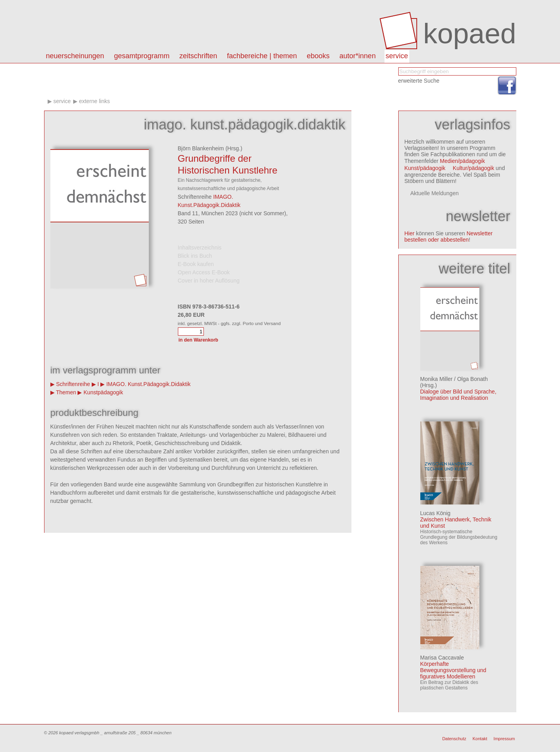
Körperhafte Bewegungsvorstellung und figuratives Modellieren (453, 670)
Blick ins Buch (195, 256)
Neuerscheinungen (75, 56)
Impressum (504, 739)
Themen (66, 392)
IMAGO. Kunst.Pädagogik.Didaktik (148, 384)
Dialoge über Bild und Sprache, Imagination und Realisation (458, 395)
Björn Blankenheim (201, 148)
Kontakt (480, 739)
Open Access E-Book (204, 272)
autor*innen (358, 56)
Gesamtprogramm (142, 56)
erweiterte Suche (419, 81)
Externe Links (95, 101)
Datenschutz (454, 739)
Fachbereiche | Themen (262, 56)
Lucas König (435, 513)
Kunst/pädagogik (425, 168)
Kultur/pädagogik (474, 168)
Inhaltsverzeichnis (200, 248)
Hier (410, 233)
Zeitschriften (198, 56)
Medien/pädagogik (462, 161)
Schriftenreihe (73, 384)
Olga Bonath (473, 379)
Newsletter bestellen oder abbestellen (449, 237)
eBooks (318, 56)
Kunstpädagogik (103, 392)
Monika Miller (436, 379)
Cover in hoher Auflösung (209, 281)
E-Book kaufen (196, 264)
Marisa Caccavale (442, 658)
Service (397, 56)
